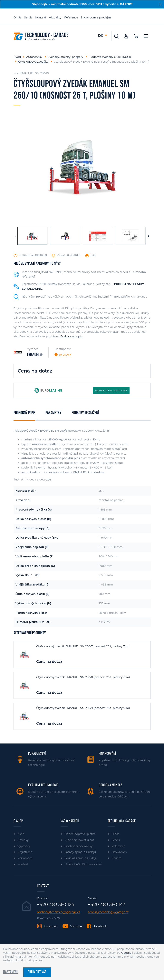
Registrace (25, 852)
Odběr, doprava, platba (80, 834)
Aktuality (55, 17)
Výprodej (24, 846)
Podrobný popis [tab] (24, 413)
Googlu (126, 953)
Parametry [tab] (53, 413)
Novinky (23, 840)
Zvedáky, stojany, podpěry (66, 57)
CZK (101, 36)
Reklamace (25, 858)
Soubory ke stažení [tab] (85, 413)
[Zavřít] (160, 4)
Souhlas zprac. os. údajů (81, 858)
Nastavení (10, 972)
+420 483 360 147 (107, 905)
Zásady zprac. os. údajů (80, 852)
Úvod (17, 57)
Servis (28, 17)
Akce (21, 834)
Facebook (100, 926)
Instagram (51, 926)
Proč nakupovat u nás (79, 840)
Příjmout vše (37, 972)
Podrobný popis (71, 336)
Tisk (93, 255)
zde (49, 479)
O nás (17, 17)
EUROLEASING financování (83, 864)
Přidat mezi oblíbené (33, 255)
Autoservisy (34, 57)
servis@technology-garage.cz (108, 912)
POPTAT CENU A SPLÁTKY (111, 390)
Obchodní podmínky (79, 846)
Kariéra (116, 858)
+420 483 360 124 (56, 905)
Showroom (119, 852)
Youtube (76, 926)
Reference (71, 17)
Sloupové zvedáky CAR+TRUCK (110, 57)
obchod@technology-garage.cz (59, 912)
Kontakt (41, 17)
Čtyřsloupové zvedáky (33, 62)
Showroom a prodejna (96, 17)
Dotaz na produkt (68, 255)
